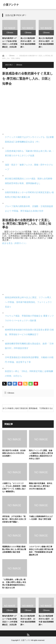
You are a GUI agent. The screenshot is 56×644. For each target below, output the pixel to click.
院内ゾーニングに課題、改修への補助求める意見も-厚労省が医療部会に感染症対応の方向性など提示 (41, 455)
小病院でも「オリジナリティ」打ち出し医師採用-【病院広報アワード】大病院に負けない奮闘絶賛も (14, 487)
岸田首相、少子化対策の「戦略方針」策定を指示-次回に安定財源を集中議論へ (14, 519)
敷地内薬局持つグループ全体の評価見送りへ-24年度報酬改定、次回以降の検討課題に (10, 44)
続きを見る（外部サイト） (15, 243)
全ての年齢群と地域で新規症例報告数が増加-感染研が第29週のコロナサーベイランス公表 (15, 410)
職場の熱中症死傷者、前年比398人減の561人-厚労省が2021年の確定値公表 (41, 486)
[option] (10, 34)
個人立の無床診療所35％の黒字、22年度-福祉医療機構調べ (28, 620)
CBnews (10, 33)
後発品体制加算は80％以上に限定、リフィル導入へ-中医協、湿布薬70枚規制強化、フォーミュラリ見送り (28, 302)
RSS (28, 635)
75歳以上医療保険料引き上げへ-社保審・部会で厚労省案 (41, 518)
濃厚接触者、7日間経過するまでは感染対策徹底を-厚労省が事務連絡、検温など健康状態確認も (41, 410)
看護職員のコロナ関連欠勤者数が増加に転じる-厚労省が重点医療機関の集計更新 (14, 549)
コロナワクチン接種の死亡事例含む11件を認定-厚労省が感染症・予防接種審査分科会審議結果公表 (41, 551)
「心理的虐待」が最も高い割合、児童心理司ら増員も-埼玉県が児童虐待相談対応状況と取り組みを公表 (14, 584)
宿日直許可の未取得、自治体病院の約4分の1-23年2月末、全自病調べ (14, 453)
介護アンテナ (11, 5)
